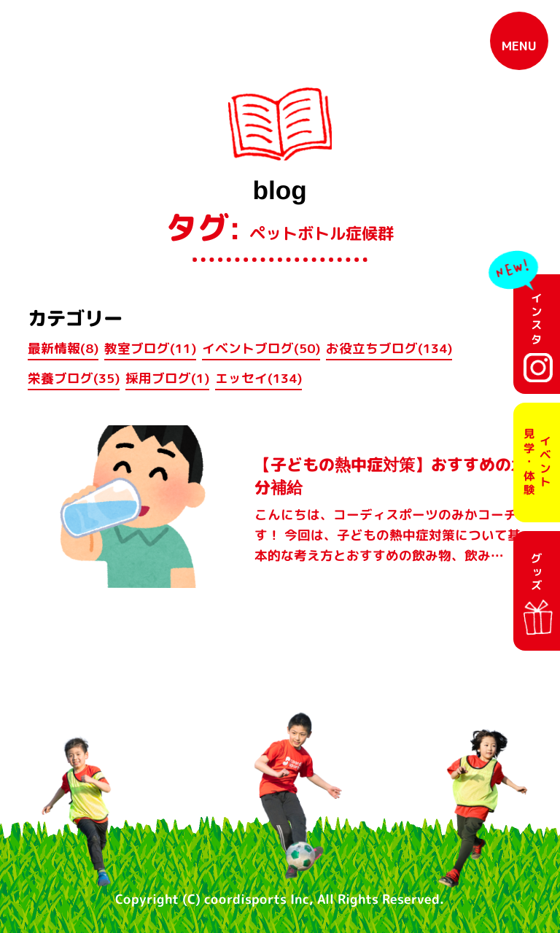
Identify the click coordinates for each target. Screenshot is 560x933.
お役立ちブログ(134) (389, 348)
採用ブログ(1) (167, 378)
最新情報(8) (63, 348)
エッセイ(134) (258, 378)
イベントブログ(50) (261, 348)
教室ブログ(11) (150, 348)
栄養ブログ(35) (74, 378)
